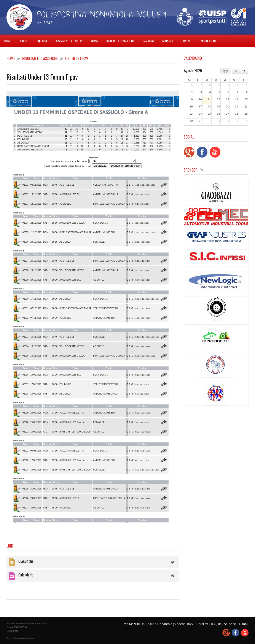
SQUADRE (42, 41)
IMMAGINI (148, 41)
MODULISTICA (209, 41)
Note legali (12, 631)
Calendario (26, 575)
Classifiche (26, 561)
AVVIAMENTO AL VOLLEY (69, 41)
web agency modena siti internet (20, 638)
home (11, 58)
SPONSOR (168, 41)
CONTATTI (187, 41)
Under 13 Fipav (77, 58)
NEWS (95, 41)
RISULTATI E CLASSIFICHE (120, 41)
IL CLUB (24, 41)
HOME (8, 41)
